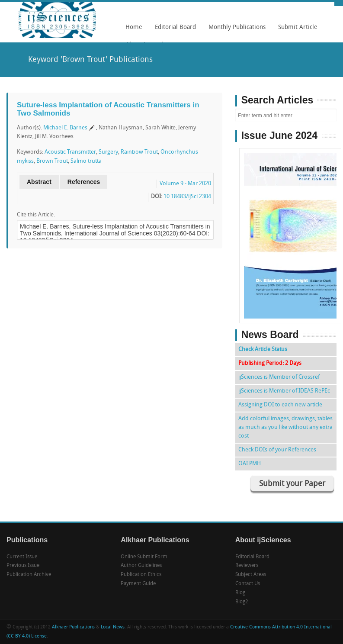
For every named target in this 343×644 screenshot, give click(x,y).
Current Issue (22, 557)
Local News (113, 627)
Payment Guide (138, 584)
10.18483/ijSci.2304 (187, 197)
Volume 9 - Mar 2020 (185, 184)
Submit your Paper (292, 484)
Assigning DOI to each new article (280, 405)
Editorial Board (173, 30)
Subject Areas (251, 575)
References (84, 182)
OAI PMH (250, 464)
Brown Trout (52, 161)
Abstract (39, 182)
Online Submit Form (144, 557)
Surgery (108, 152)
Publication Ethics (141, 575)
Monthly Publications (235, 30)
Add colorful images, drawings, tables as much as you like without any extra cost (285, 427)
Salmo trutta (86, 161)
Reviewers (247, 566)
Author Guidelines (141, 566)
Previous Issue (23, 566)
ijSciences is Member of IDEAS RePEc (284, 391)
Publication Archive (29, 575)
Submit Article (296, 30)
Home (134, 27)
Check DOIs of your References (277, 450)
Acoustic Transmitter (70, 152)
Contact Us (248, 584)
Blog (240, 593)
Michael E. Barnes (65, 128)
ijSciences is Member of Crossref (279, 377)
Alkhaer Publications (73, 627)
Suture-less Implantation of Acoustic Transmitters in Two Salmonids (108, 109)
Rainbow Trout (139, 152)
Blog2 (242, 602)
